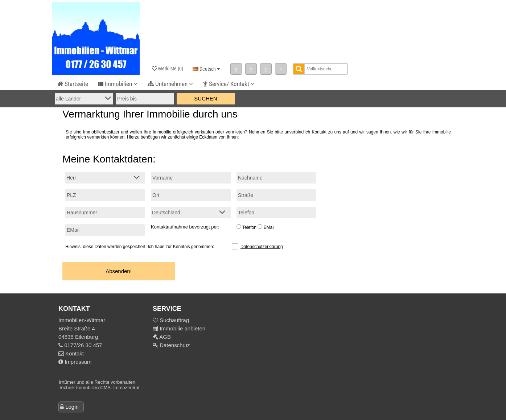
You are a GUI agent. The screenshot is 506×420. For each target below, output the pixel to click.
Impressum (75, 362)
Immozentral (126, 388)
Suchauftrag (174, 320)
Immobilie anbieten (182, 328)
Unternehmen (170, 84)
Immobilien (118, 84)
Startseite (73, 84)
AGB (164, 337)
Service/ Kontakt (229, 84)
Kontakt (71, 353)
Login (72, 407)
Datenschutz (174, 345)
